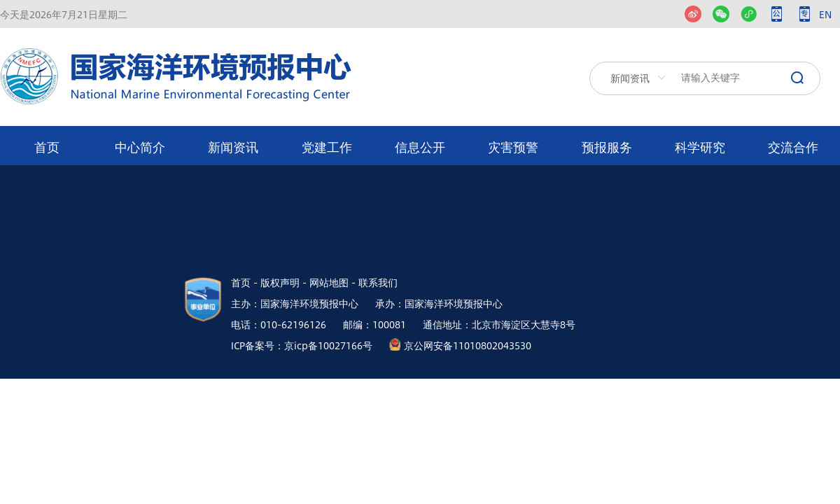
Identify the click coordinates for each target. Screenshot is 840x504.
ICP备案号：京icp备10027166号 (302, 345)
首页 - (244, 282)
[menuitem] (47, 146)
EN (825, 14)
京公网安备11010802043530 (468, 345)
